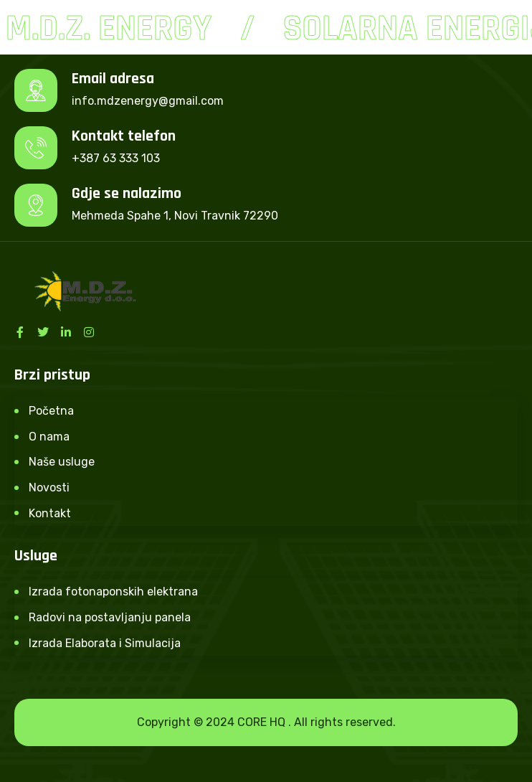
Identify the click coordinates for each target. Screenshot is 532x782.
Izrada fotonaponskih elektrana (113, 592)
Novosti (49, 487)
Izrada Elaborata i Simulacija (105, 643)
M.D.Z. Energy (110, 29)
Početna (51, 411)
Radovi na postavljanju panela (110, 617)
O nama (49, 437)
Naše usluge (62, 462)
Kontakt (50, 513)
